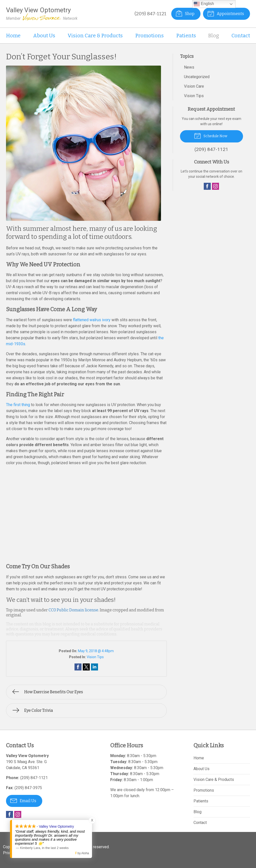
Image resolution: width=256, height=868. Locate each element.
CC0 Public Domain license (73, 610)
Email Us (23, 800)
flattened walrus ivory (92, 320)
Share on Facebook (78, 667)
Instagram (215, 186)
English (204, 4)
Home (13, 36)
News (189, 67)
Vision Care (194, 86)
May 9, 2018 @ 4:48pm (96, 651)
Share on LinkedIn (94, 667)
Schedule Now (211, 135)
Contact (241, 36)
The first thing (18, 405)
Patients (186, 36)
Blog (214, 36)
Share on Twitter (86, 667)
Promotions (149, 36)
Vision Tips (95, 657)
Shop (185, 13)
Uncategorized (197, 77)
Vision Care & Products (95, 36)
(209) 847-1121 (150, 14)
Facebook (207, 186)
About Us (44, 36)
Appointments (226, 13)
